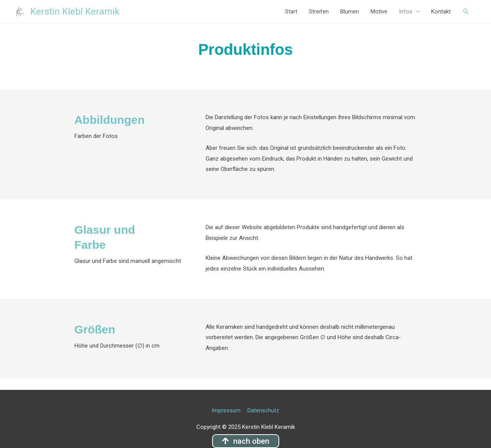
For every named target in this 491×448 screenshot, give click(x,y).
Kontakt (441, 11)
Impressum (226, 410)
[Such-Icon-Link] (466, 11)
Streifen (319, 11)
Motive (379, 11)
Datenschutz (264, 410)
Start (291, 11)
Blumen (350, 11)
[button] (246, 441)
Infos (406, 11)
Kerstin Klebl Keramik (75, 11)
